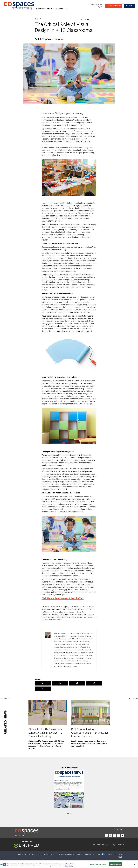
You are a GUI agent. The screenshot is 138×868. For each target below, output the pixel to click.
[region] (69, 864)
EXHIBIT (129, 6)
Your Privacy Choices (92, 854)
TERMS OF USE (111, 854)
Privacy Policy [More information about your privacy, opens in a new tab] (69, 866)
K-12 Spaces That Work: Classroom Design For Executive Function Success (90, 733)
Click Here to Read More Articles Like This (63, 598)
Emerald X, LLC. (105, 845)
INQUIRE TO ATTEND (114, 6)
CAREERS (27, 854)
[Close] (135, 864)
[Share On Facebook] (77, 683)
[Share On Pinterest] (94, 683)
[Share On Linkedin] (60, 683)
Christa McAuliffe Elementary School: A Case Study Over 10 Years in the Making (45, 733)
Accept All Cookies (115, 864)
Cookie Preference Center (98, 864)
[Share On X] (43, 689)
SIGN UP (69, 814)
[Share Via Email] (43, 683)
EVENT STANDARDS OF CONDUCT (70, 854)
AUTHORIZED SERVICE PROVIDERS (44, 854)
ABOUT (20, 854)
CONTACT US (19, 836)
